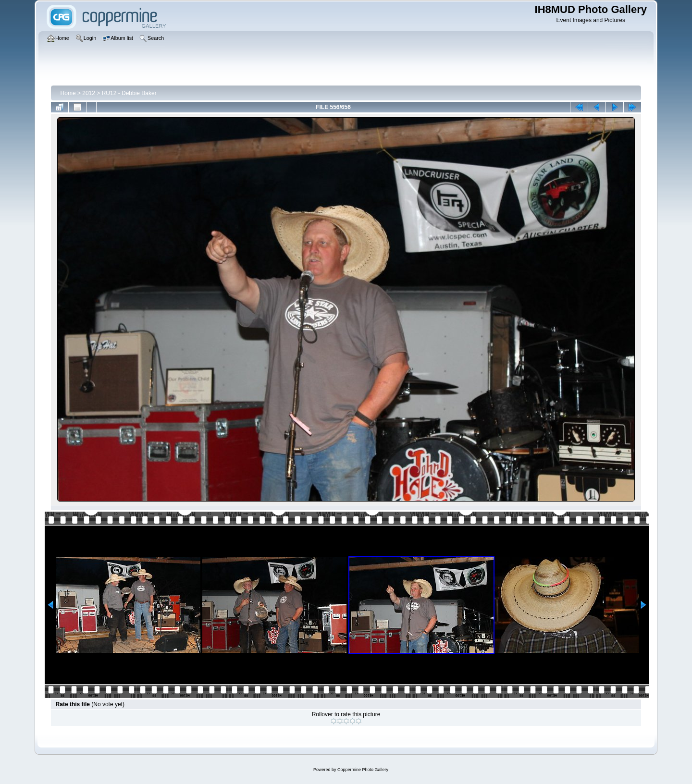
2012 (89, 93)
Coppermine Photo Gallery (363, 770)
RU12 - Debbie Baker (129, 93)
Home (68, 93)
